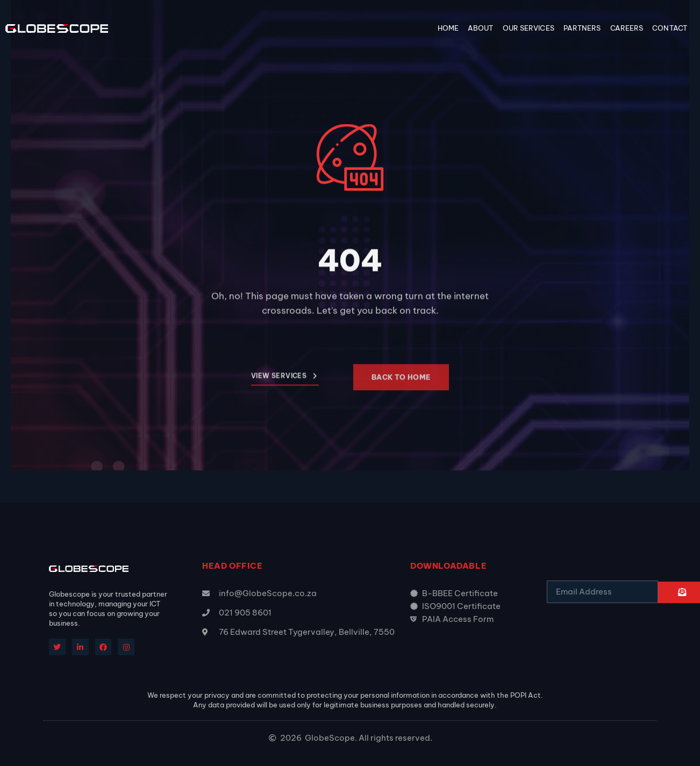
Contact (670, 28)
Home (448, 28)
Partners (582, 28)
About (481, 28)
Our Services (528, 28)
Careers (627, 28)
